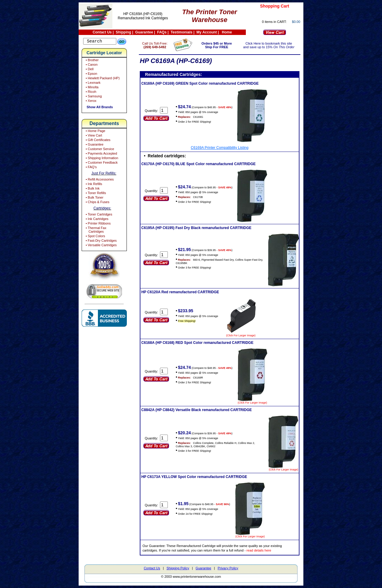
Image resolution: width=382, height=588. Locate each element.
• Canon (91, 65)
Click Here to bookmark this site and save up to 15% (271, 45)
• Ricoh (90, 93)
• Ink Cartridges (96, 220)
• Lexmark (92, 83)
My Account (207, 32)
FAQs (162, 32)
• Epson (91, 74)
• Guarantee (94, 145)
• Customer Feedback (101, 163)
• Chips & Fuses (97, 203)
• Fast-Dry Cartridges (101, 241)
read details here (267, 550)
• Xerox (91, 102)
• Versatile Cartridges (101, 246)
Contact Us (102, 32)
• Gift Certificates (97, 141)
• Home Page (95, 132)
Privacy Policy (228, 568)
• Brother (92, 61)
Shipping (123, 32)
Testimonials (181, 32)
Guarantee (144, 32)
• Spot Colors (95, 237)
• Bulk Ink (92, 189)
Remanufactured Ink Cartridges (143, 18)
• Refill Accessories (99, 180)
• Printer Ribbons (98, 224)
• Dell (89, 70)
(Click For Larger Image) (249, 335)
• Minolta (91, 88)
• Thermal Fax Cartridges (95, 231)
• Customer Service (99, 150)
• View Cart (93, 136)
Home (227, 32)
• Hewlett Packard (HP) (102, 79)
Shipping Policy (178, 568)
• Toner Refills (95, 194)
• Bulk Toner (94, 198)
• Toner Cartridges (98, 215)
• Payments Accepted (101, 154)
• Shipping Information (101, 159)
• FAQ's (91, 168)
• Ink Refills (93, 185)
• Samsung (93, 97)
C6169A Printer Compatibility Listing (224, 148)
